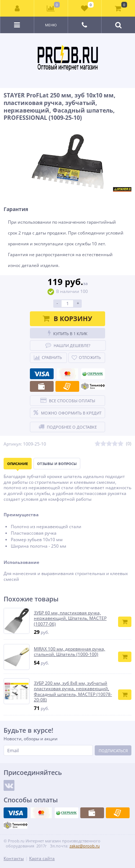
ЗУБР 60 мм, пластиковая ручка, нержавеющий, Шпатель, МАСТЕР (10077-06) (70, 619)
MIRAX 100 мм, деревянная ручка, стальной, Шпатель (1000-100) (69, 652)
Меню (51, 25)
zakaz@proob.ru (85, 846)
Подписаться (113, 751)
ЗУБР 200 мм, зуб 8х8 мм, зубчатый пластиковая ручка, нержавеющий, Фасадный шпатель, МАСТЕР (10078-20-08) (73, 692)
